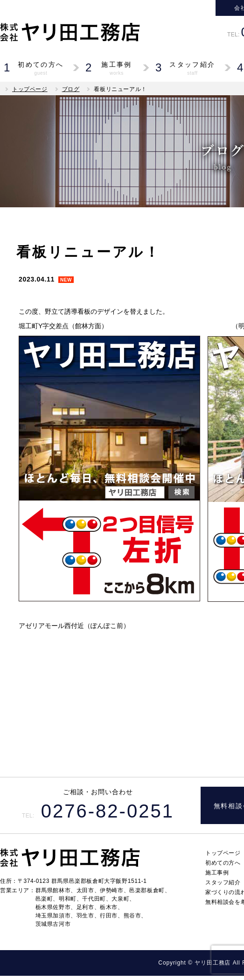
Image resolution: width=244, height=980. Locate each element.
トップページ (30, 89)
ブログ (71, 89)
